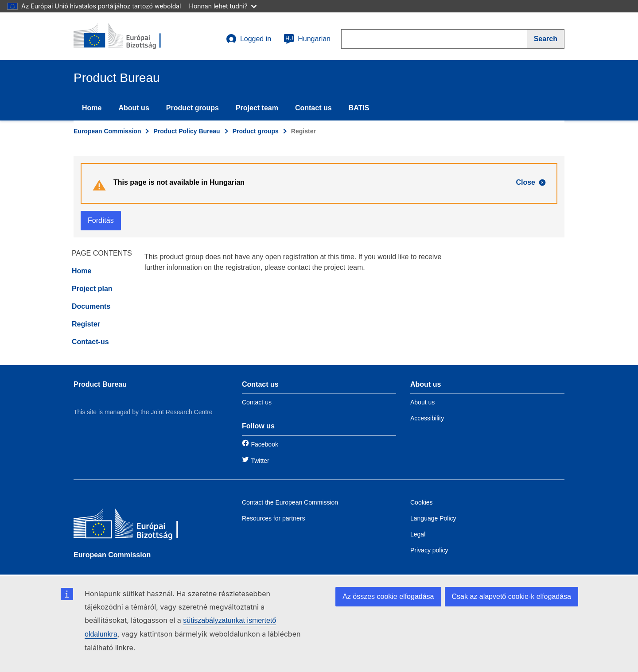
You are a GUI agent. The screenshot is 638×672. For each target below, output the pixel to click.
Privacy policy (429, 550)
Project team (257, 108)
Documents (91, 306)
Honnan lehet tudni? (223, 6)
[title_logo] (127, 36)
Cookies (422, 502)
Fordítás (101, 220)
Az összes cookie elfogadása (388, 596)
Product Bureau (100, 384)
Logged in (249, 39)
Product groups (193, 108)
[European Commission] (138, 526)
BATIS (359, 108)
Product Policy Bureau (187, 131)
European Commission (107, 131)
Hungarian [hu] (307, 39)
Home (92, 108)
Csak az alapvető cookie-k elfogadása (512, 596)
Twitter (260, 461)
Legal (418, 534)
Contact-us (90, 342)
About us (134, 108)
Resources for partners (273, 518)
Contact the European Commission (290, 502)
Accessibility (427, 418)
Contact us (313, 108)
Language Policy (433, 518)
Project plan (92, 289)
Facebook (264, 444)
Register (86, 324)
